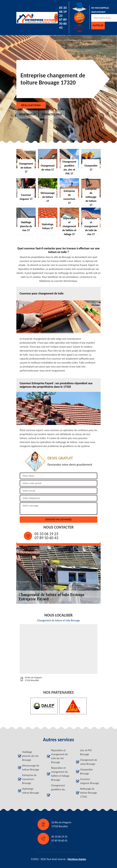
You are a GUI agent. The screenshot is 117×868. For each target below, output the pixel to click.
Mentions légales (77, 859)
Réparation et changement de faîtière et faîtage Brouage (60, 774)
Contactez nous (52, 114)
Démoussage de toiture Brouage (31, 768)
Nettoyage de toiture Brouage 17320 (89, 793)
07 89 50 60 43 (63, 24)
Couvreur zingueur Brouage (90, 781)
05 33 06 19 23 (63, 12)
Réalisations (31, 105)
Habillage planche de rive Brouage (30, 756)
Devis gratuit (27, 114)
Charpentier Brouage (87, 771)
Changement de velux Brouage (89, 762)
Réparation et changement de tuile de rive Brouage (59, 756)
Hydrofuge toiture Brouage (31, 791)
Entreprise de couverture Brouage (29, 779)
